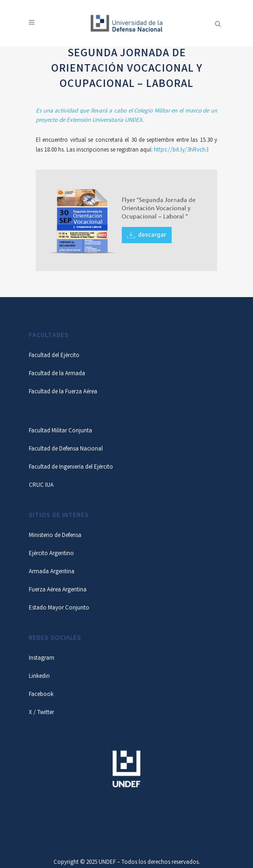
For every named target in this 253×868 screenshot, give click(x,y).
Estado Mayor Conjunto (59, 608)
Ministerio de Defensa (55, 536)
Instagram (42, 659)
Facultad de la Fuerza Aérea (63, 392)
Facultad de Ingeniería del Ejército (71, 467)
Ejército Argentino (51, 554)
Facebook (41, 695)
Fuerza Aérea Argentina (58, 590)
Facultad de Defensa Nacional (66, 449)
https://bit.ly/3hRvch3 (181, 150)
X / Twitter (41, 713)
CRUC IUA (41, 486)
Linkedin (39, 677)
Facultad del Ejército (54, 356)
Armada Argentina (52, 572)
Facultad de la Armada (57, 374)
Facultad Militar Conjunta (60, 431)
